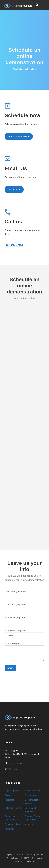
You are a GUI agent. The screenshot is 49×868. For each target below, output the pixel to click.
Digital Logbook (12, 791)
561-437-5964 (14, 245)
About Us (29, 824)
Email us (13, 769)
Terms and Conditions (24, 861)
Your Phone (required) (24, 634)
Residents (9, 800)
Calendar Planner (13, 808)
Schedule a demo (13, 824)
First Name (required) (24, 595)
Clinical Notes (31, 795)
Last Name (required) (24, 608)
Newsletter (10, 829)
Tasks (7, 795)
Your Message (24, 652)
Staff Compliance (33, 791)
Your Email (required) (24, 621)
